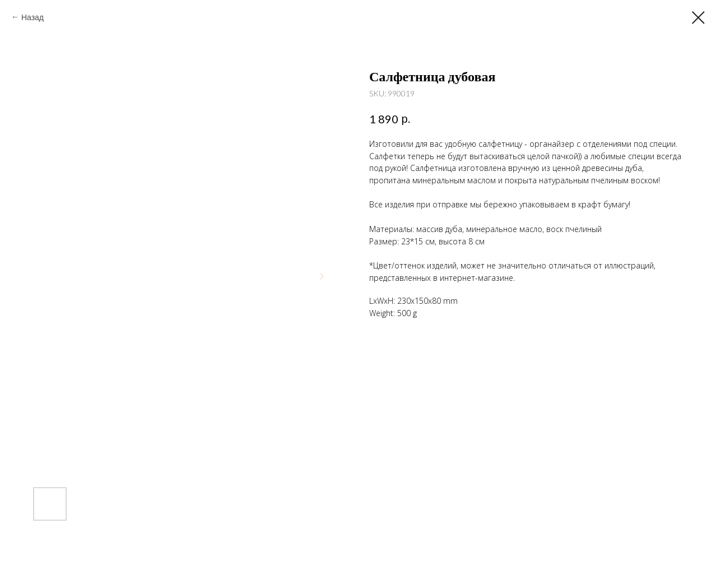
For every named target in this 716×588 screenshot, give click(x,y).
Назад (32, 17)
